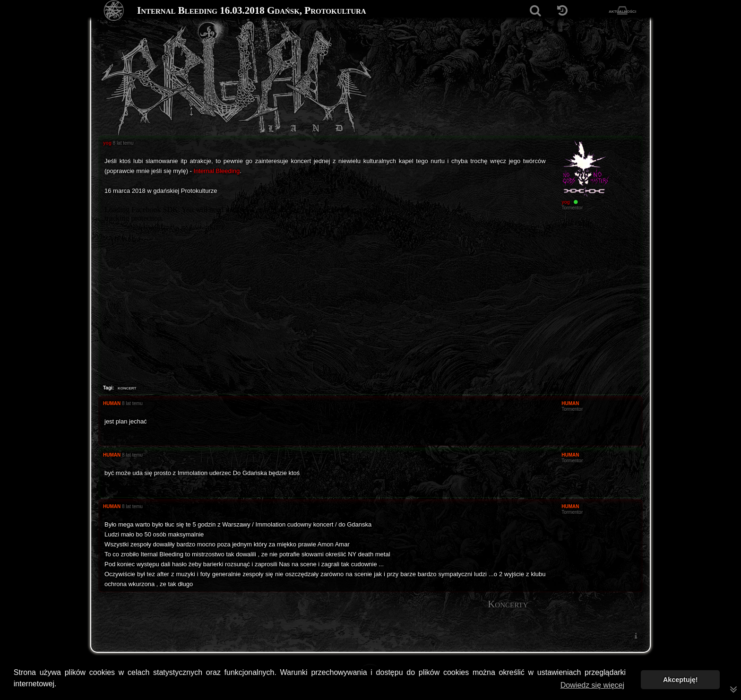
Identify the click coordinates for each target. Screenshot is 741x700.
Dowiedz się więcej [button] (592, 685)
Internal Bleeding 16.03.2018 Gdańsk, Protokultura (252, 10)
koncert (127, 388)
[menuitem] (636, 635)
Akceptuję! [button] (681, 680)
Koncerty (508, 604)
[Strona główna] (114, 11)
